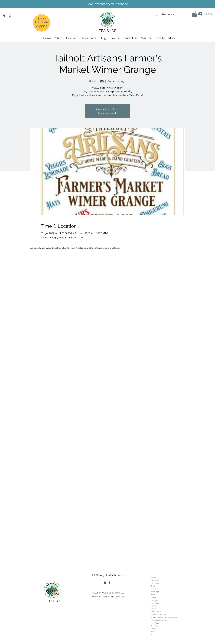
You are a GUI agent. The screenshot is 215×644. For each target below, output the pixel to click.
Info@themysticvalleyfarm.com (108, 575)
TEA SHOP (52, 601)
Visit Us (154, 606)
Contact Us (155, 600)
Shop (153, 586)
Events (154, 597)
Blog (153, 595)
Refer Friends (156, 612)
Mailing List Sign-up (158, 614)
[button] (194, 14)
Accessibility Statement (160, 620)
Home (153, 577)
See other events (108, 113)
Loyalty (154, 609)
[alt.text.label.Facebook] (10, 16)
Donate (154, 629)
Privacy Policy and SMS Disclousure (164, 617)
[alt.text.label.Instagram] (4, 16)
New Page (155, 580)
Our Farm (155, 589)
